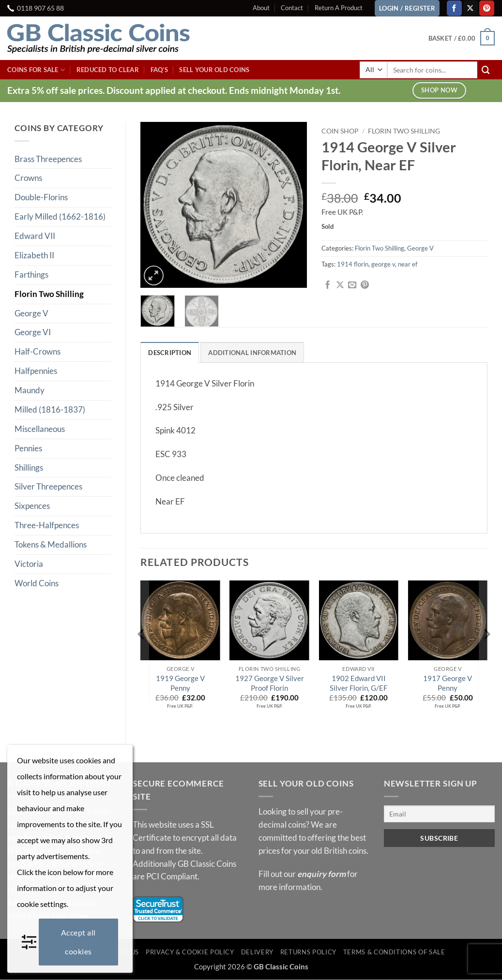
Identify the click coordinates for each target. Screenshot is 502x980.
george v (383, 264)
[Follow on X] (471, 8)
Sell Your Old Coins (214, 70)
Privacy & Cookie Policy (190, 952)
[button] (462, 38)
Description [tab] (170, 353)
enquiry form (321, 874)
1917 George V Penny (448, 683)
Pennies (28, 448)
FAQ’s (159, 70)
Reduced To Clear (108, 70)
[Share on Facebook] (327, 285)
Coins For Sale (36, 70)
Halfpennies (36, 371)
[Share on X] (340, 285)
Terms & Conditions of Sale (394, 952)
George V (31, 313)
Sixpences (32, 506)
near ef (408, 264)
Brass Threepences (48, 159)
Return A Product (339, 8)
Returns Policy (308, 952)
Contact (292, 8)
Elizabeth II (34, 255)
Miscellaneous (40, 429)
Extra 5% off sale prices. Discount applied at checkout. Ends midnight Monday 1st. (174, 90)
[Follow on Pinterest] (487, 8)
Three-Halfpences (47, 525)
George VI (33, 332)
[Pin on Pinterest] (365, 285)
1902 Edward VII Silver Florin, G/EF (358, 683)
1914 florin (353, 264)
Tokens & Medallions (51, 544)
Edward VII (35, 236)
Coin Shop (340, 131)
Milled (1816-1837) (50, 409)
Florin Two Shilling (49, 294)
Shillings (29, 468)
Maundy (30, 390)
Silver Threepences (48, 486)
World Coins (37, 583)
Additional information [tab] (253, 353)
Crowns (28, 178)
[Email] (439, 814)
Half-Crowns (38, 351)
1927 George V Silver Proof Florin (270, 683)
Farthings (31, 275)
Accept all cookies (78, 942)
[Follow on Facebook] (454, 8)
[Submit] (486, 70)
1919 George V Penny (180, 683)
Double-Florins (41, 197)
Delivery (257, 952)
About (261, 8)
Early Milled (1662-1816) (60, 216)
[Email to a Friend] (352, 285)
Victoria (29, 564)
